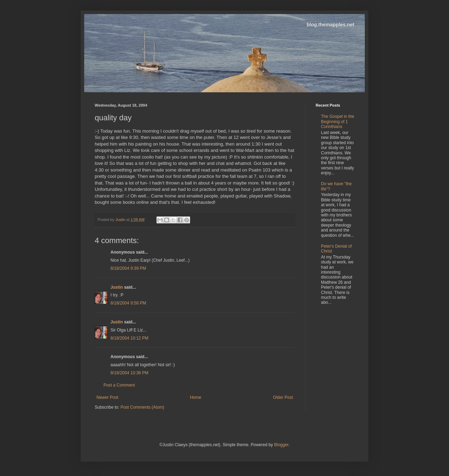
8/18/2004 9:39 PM (128, 268)
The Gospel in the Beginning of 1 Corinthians (338, 122)
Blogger (281, 445)
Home (196, 397)
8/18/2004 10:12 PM (129, 338)
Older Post (283, 397)
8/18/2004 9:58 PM (128, 303)
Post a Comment (119, 385)
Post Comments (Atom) (142, 407)
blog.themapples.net (330, 25)
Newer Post (107, 397)
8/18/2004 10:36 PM (129, 373)
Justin (117, 287)
